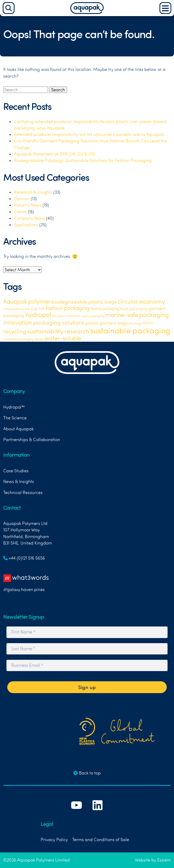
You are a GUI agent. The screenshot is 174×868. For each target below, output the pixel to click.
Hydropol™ (14, 407)
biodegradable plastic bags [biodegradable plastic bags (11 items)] (84, 302)
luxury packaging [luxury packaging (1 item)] (93, 316)
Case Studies (16, 471)
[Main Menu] (165, 8)
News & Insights (19, 481)
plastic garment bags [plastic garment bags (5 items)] (106, 323)
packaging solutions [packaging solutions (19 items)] (59, 322)
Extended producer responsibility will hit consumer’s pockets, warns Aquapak (89, 134)
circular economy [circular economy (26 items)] (141, 301)
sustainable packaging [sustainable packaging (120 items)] (130, 330)
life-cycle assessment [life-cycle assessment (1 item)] (66, 316)
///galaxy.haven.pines (26, 581)
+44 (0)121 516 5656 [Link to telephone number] (24, 558)
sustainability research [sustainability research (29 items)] (58, 331)
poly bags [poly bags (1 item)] (135, 323)
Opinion (22, 199)
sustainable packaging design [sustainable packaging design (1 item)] (23, 339)
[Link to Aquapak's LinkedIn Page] (98, 813)
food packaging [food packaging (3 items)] (134, 309)
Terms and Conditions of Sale (101, 840)
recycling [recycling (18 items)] (15, 331)
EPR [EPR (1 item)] (42, 309)
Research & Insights (33, 192)
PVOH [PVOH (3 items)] (148, 323)
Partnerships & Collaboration (32, 440)
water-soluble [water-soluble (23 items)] (63, 338)
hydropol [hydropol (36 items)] (38, 315)
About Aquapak (18, 429)
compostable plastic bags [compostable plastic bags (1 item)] (21, 309)
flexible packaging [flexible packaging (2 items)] (105, 309)
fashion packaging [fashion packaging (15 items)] (67, 308)
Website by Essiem (153, 860)
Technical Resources (23, 492)
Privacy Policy (54, 840)
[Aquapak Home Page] (87, 12)
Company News (29, 218)
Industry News (28, 205)
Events (20, 212)
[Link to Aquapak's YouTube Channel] (77, 813)
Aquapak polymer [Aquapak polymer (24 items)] (27, 301)
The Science (15, 418)
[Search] (9, 8)
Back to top (87, 773)
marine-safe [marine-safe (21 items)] (122, 315)
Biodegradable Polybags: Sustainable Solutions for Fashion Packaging (83, 160)
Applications (26, 225)
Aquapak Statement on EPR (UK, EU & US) (55, 154)
